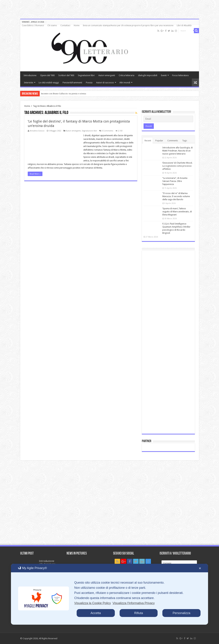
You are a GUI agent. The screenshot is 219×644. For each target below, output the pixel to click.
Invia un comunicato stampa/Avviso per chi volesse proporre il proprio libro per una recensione (128, 25)
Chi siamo (52, 25)
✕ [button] (200, 568)
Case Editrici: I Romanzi (33, 25)
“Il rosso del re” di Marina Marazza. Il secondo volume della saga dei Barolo (176, 196)
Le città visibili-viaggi (49, 83)
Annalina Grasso (37, 131)
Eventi (164, 75)
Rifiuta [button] (139, 613)
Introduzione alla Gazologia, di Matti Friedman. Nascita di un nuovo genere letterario (178, 151)
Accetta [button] (96, 613)
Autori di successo (105, 83)
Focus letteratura (180, 75)
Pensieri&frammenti (72, 83)
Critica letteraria (127, 75)
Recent (148, 141)
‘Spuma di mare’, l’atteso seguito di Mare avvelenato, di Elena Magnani (177, 212)
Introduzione (30, 75)
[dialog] (109, 594)
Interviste (29, 83)
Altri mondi (125, 83)
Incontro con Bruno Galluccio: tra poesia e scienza (64, 94)
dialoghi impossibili (148, 75)
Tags (185, 141)
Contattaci (65, 25)
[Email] (168, 119)
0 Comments (107, 131)
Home (77, 25)
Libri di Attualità (184, 25)
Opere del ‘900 (47, 75)
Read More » (35, 174)
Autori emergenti (107, 75)
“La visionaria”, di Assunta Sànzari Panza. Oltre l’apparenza (175, 181)
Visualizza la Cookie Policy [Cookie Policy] (93, 603)
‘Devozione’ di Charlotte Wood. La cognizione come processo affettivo (177, 166)
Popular (159, 141)
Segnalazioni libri (86, 75)
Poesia (89, 83)
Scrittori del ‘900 (66, 75)
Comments (173, 141)
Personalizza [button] (181, 613)
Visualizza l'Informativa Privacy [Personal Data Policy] (134, 603)
